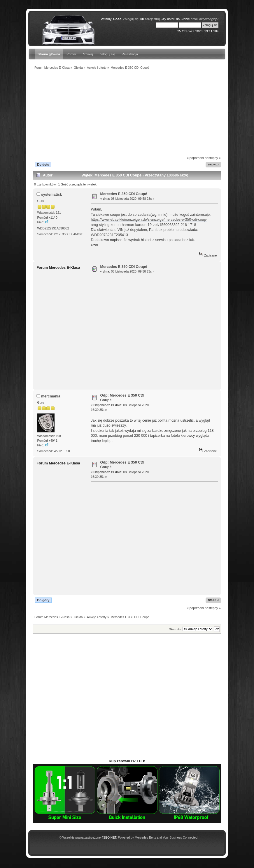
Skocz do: (175, 629)
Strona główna (49, 54)
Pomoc (72, 54)
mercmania (51, 396)
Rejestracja (130, 54)
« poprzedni (195, 158)
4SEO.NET (109, 838)
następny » (213, 158)
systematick (51, 195)
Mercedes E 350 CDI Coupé (124, 194)
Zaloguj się (107, 54)
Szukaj (88, 54)
